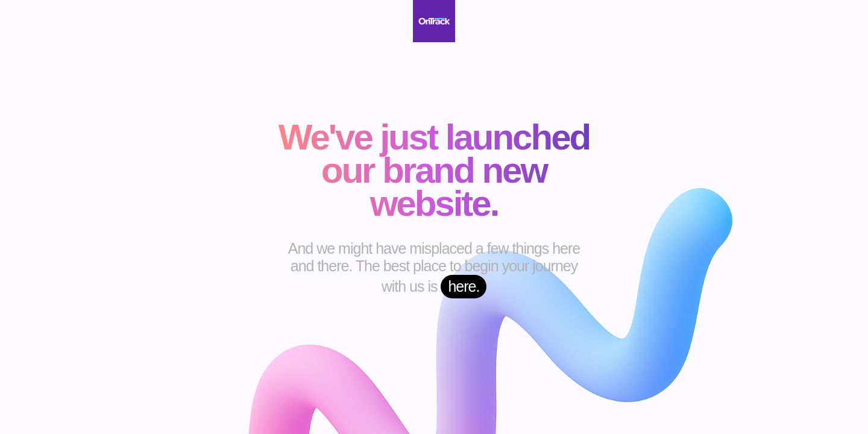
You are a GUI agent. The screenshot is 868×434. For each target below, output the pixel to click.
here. (464, 286)
